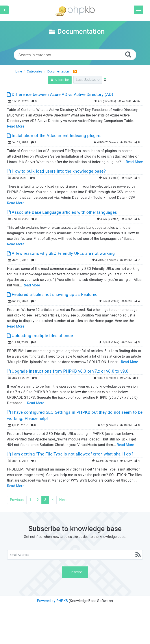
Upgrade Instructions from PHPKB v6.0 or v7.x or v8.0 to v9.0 (68, 371)
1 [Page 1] (30, 500)
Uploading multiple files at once (40, 336)
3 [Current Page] (45, 500)
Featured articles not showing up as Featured (52, 294)
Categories (34, 71)
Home (18, 71)
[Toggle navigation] (139, 10)
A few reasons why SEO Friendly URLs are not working (61, 253)
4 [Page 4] (53, 500)
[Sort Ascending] (104, 80)
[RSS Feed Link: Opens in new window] (74, 71)
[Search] (128, 54)
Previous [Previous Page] (17, 500)
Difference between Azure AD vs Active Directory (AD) (60, 94)
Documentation (58, 71)
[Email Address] (75, 555)
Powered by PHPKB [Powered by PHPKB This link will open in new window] (52, 601)
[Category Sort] (88, 80)
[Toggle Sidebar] (4, 10)
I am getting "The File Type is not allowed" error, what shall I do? (70, 454)
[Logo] (75, 10)
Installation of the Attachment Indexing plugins (54, 136)
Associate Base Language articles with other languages (62, 212)
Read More (16, 126)
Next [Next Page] (63, 500)
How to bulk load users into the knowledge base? (56, 171)
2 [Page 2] (38, 500)
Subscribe (60, 80)
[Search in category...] (75, 55)
